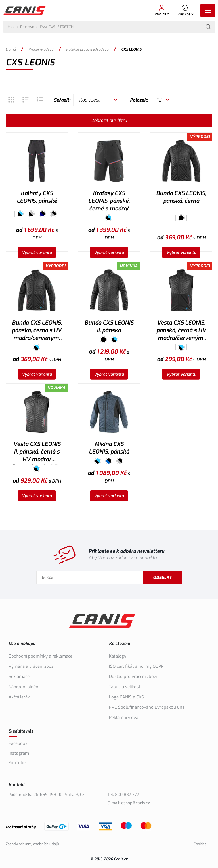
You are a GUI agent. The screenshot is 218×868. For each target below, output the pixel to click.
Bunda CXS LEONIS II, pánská (109, 326)
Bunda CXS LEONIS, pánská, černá (181, 197)
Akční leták (19, 697)
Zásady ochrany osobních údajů (32, 844)
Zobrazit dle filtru (109, 120)
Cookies (200, 844)
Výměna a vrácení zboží (31, 666)
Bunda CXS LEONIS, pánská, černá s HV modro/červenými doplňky (37, 331)
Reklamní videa (124, 718)
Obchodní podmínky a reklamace (40, 656)
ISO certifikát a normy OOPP (136, 666)
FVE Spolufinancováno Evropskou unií (146, 707)
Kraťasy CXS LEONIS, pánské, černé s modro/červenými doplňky (109, 202)
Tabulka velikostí (125, 687)
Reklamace (19, 677)
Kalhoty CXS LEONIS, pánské (37, 197)
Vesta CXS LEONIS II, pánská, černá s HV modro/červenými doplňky (37, 452)
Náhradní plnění (24, 687)
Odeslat (162, 578)
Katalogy (118, 656)
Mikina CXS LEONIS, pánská (109, 448)
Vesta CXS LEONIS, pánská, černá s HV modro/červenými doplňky (181, 331)
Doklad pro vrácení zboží (133, 677)
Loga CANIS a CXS (126, 697)
